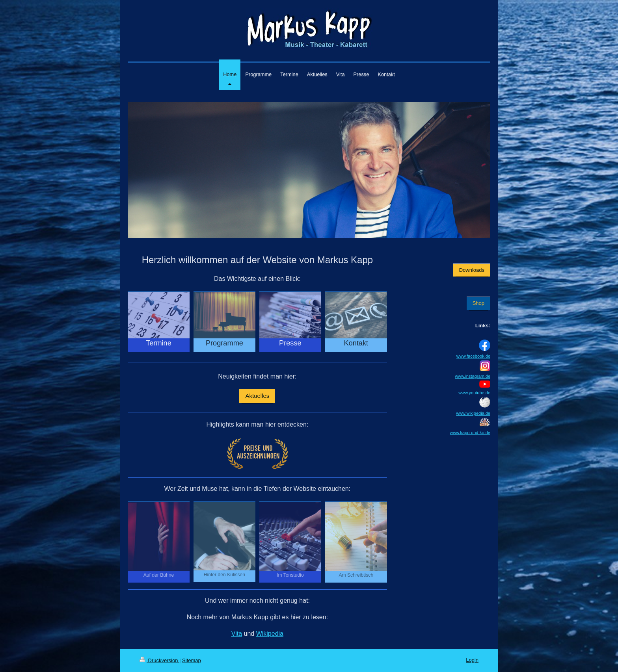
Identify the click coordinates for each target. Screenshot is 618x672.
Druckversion (159, 660)
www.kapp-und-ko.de (470, 433)
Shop (478, 303)
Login (472, 660)
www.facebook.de (473, 356)
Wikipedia (270, 634)
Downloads (472, 270)
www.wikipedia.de (473, 413)
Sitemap (192, 660)
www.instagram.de (473, 376)
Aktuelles (257, 396)
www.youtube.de (474, 393)
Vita (237, 634)
